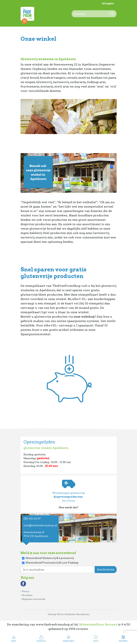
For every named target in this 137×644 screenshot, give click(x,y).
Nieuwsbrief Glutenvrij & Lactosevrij (50, 558)
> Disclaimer (27, 595)
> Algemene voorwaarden (33, 599)
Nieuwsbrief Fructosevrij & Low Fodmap (52, 563)
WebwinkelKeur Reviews (98, 624)
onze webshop (84, 317)
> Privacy (25, 591)
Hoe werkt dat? (69, 507)
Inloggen (108, 3)
